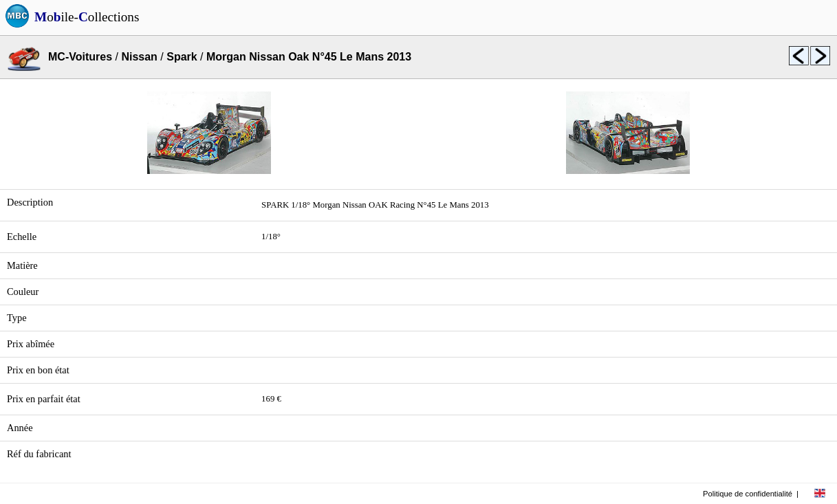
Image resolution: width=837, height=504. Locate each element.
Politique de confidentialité (748, 494)
